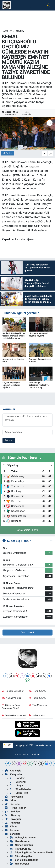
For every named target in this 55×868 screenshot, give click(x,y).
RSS (8, 745)
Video (11, 800)
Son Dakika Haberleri (14, 715)
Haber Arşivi (37, 715)
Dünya (16, 785)
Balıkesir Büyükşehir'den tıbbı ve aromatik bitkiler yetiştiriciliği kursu (14, 336)
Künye (11, 826)
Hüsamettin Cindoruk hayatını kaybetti (39, 335)
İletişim (12, 830)
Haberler (7, 31)
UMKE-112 (19, 793)
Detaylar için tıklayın (27, 530)
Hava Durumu (37, 691)
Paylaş (7, 153)
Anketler (13, 823)
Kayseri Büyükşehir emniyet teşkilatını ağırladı (11, 385)
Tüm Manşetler (38, 705)
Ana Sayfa (13, 771)
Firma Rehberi (16, 808)
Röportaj (13, 815)
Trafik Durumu (37, 698)
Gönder (9, 440)
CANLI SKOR (27, 632)
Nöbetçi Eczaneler (13, 691)
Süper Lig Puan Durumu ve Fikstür (11, 707)
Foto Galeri (14, 797)
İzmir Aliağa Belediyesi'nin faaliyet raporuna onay (39, 385)
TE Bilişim (35, 755)
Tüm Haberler (20, 789)
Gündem (20, 31)
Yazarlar (12, 804)
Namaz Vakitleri (12, 698)
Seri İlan (12, 812)
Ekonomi (18, 782)
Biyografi (13, 819)
